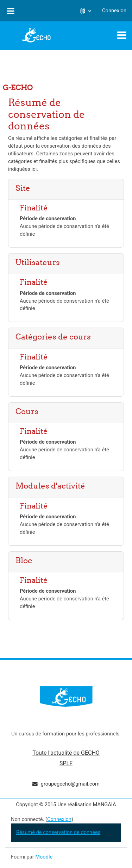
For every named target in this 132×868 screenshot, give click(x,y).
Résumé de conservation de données (58, 832)
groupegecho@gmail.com (70, 784)
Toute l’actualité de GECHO (66, 753)
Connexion (114, 11)
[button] (86, 11)
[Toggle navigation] (122, 35)
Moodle (44, 857)
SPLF (66, 763)
